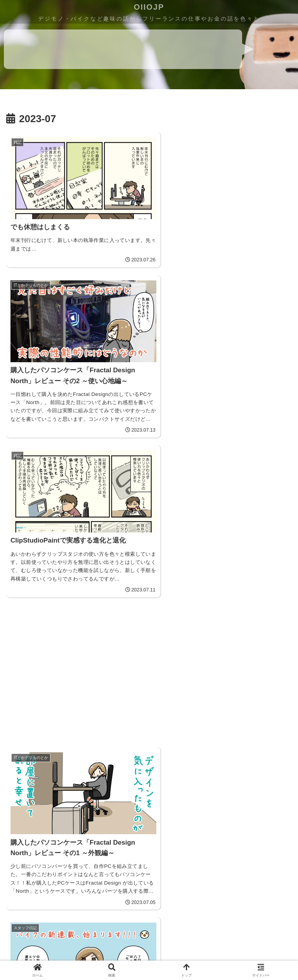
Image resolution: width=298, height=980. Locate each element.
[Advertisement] (220, 352)
